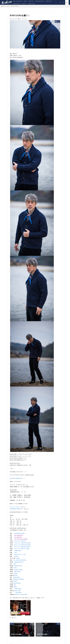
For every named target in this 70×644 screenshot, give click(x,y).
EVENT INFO (48, 1)
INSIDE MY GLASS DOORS (21, 594)
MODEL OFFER (16, 4)
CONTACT (24, 4)
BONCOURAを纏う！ (15, 6)
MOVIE (25, 1)
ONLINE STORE (31, 4)
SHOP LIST (31, 1)
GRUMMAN (19, 593)
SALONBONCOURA (40, 1)
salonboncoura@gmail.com (16, 478)
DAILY (8, 6)
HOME (4, 6)
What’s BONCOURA (18, 1)
